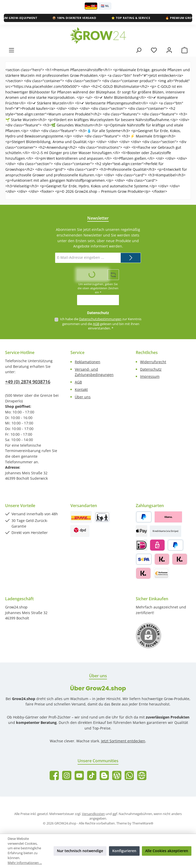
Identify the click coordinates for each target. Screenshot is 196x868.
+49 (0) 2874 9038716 (28, 382)
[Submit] (131, 258)
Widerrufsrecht (153, 362)
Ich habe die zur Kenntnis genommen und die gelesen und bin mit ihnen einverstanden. (101, 324)
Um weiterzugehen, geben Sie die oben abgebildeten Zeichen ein (98, 288)
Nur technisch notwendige (80, 851)
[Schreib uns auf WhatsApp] (129, 775)
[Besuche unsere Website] (142, 775)
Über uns (83, 397)
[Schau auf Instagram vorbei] (67, 775)
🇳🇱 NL (105, 6)
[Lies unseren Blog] (117, 775)
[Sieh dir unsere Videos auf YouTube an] (79, 775)
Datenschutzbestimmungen (100, 319)
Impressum (150, 376)
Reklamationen (88, 362)
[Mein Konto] (169, 50)
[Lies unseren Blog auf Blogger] (104, 775)
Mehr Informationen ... (25, 863)
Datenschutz (151, 369)
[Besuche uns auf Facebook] (54, 775)
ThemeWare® (143, 823)
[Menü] (11, 50)
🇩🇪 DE (91, 6)
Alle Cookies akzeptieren (167, 851)
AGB (96, 324)
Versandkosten (93, 814)
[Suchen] (139, 50)
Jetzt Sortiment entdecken (123, 741)
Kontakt (81, 389)
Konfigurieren (124, 851)
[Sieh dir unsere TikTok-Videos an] (92, 775)
